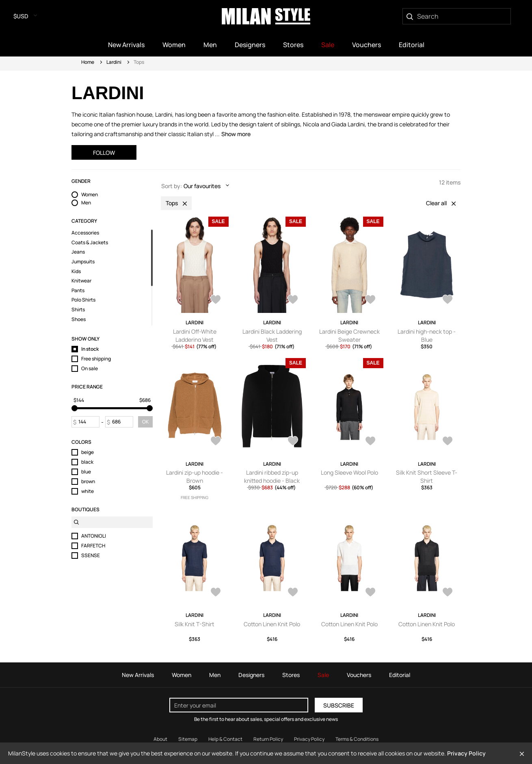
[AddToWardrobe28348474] (370, 442)
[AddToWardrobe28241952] (448, 442)
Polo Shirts (83, 300)
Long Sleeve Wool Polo (349, 472)
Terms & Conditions (357, 739)
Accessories (85, 233)
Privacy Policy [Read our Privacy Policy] (309, 739)
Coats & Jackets (90, 243)
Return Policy (268, 739)
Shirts (78, 310)
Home (88, 62)
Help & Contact (225, 739)
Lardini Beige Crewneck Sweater (349, 335)
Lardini (114, 62)
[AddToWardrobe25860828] (370, 300)
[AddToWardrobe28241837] (370, 593)
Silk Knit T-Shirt (195, 624)
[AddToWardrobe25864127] (216, 300)
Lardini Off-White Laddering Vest (195, 335)
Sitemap (188, 739)
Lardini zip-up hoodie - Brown (195, 476)
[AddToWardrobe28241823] (448, 593)
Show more (236, 134)
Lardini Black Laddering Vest (272, 335)
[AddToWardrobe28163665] (216, 442)
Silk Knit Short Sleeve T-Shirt (427, 476)
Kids (76, 271)
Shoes (79, 319)
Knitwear (81, 281)
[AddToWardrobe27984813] (293, 442)
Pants (78, 291)
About (160, 739)
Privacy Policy (466, 753)
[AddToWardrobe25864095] (293, 300)
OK (145, 422)
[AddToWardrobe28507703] (448, 300)
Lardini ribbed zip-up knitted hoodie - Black (272, 476)
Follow (104, 153)
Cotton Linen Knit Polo (272, 624)
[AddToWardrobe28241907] (293, 593)
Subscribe (339, 705)
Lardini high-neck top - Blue (427, 335)
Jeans (78, 252)
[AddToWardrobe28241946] (216, 593)
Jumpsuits (83, 262)
